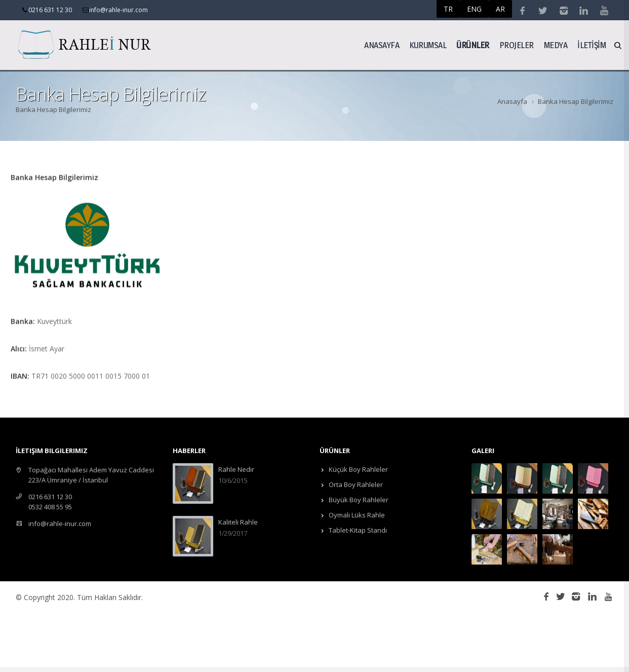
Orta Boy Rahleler (355, 484)
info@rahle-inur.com (60, 524)
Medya (556, 45)
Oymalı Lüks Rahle (356, 515)
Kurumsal (428, 45)
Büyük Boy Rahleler (358, 500)
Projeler (517, 45)
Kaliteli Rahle (238, 522)
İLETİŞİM (592, 45)
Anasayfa (382, 45)
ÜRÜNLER (473, 45)
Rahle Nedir (236, 469)
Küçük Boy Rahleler (358, 469)
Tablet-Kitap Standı (357, 530)
